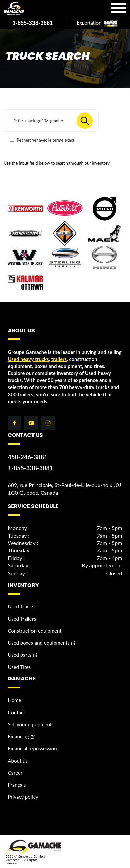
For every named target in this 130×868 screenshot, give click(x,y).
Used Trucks (21, 606)
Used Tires (20, 667)
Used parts (20, 655)
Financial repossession (32, 748)
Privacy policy (23, 797)
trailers (59, 359)
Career (15, 773)
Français (17, 785)
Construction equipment (35, 631)
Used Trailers (22, 619)
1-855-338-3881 (32, 23)
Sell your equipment (30, 724)
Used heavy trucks (28, 359)
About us (18, 761)
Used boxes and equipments (39, 643)
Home (15, 700)
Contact (17, 712)
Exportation (97, 23)
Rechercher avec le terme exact (42, 140)
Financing (19, 736)
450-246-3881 (28, 457)
